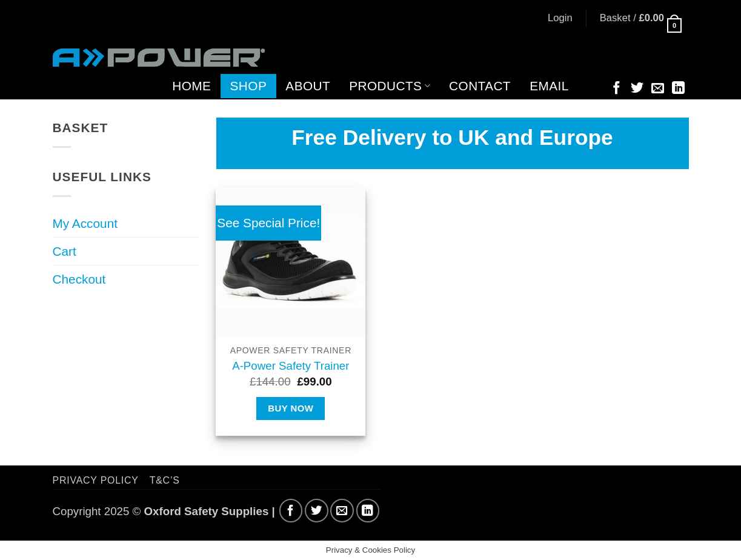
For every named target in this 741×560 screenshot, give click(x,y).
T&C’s (165, 480)
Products (390, 86)
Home (191, 86)
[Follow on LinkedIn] (678, 89)
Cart (65, 251)
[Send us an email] (658, 89)
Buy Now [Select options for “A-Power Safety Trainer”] (291, 408)
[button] (560, 18)
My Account (85, 223)
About (308, 86)
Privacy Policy (96, 480)
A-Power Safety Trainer (291, 366)
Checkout (79, 279)
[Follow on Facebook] (616, 89)
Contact (480, 86)
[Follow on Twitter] (637, 89)
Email (549, 86)
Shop (249, 86)
